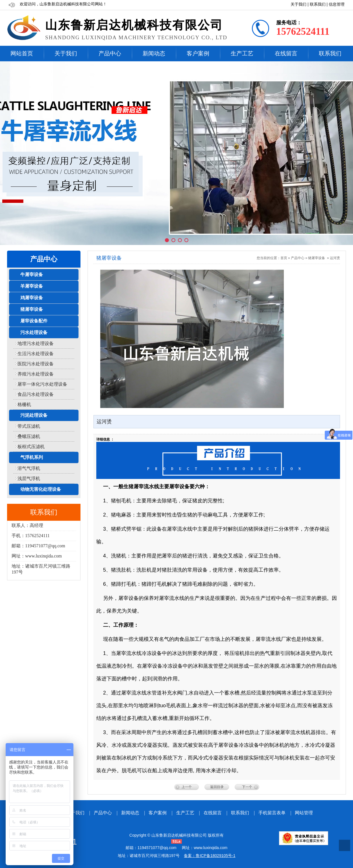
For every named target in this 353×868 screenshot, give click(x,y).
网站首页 (22, 53)
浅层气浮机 (29, 479)
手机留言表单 (272, 813)
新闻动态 (154, 53)
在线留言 (286, 53)
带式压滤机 (29, 426)
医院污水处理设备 (36, 364)
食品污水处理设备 (36, 394)
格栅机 (24, 404)
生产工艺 (242, 53)
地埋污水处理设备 (36, 343)
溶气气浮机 (29, 468)
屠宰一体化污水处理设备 (42, 384)
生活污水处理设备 (36, 354)
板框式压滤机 (31, 447)
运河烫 (335, 258)
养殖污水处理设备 (36, 374)
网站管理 (304, 813)
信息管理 (337, 4)
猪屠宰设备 (317, 258)
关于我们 (298, 4)
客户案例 (198, 53)
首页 (284, 258)
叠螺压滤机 (29, 436)
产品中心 (110, 53)
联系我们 (318, 4)
